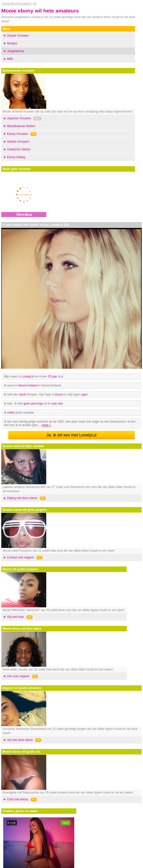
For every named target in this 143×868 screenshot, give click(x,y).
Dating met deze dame (22, 498)
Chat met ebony (18, 799)
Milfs (10, 59)
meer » (46, 425)
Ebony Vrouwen (17, 134)
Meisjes (12, 43)
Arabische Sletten (19, 149)
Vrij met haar (15, 617)
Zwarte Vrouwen (18, 36)
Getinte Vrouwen (18, 142)
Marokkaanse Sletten (21, 126)
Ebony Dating (16, 157)
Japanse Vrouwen (19, 118)
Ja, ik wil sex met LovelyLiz (71, 435)
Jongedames (16, 51)
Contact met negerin (20, 557)
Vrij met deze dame (20, 740)
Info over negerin (18, 676)
